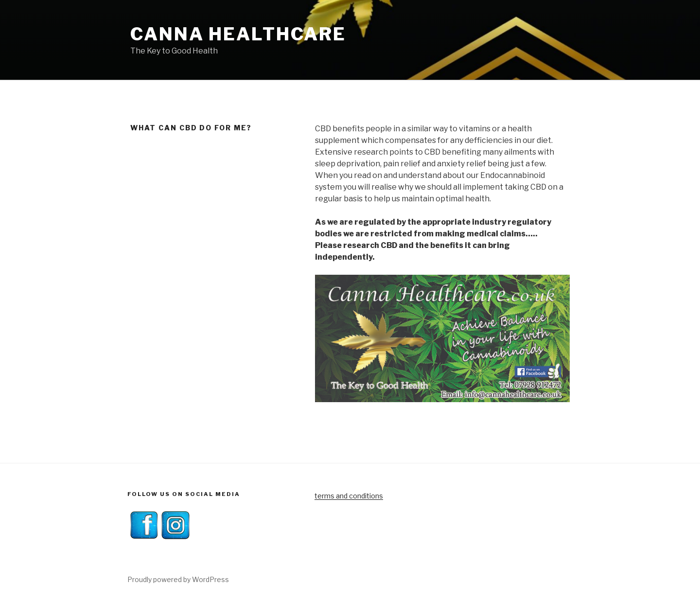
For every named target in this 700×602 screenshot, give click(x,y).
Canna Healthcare (238, 34)
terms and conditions (349, 496)
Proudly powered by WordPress (178, 579)
